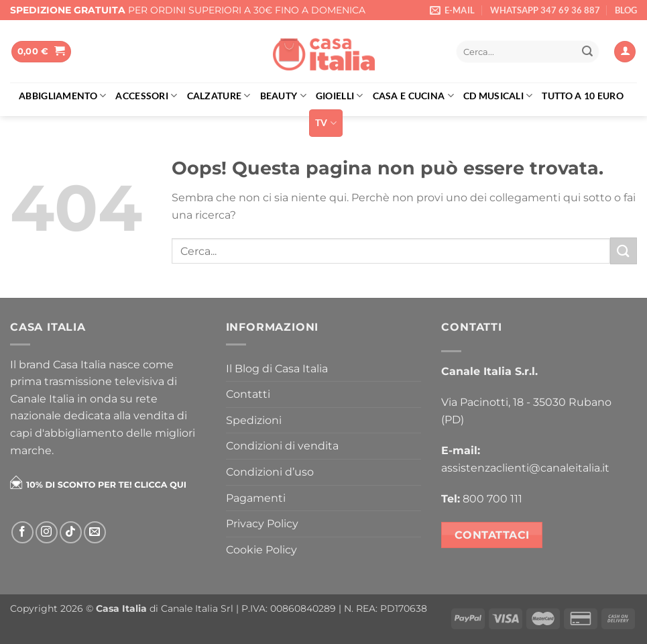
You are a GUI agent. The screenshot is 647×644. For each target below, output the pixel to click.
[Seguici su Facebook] (22, 532)
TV (326, 123)
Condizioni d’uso (270, 472)
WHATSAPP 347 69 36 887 (545, 10)
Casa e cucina (413, 96)
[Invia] (587, 52)
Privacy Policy (262, 524)
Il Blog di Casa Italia (277, 369)
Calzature (219, 96)
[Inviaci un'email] (95, 532)
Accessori (146, 96)
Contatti (248, 394)
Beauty (283, 96)
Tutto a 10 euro (582, 96)
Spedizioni (254, 420)
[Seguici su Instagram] (47, 532)
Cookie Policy (261, 550)
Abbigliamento (62, 96)
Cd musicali (498, 96)
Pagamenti (256, 498)
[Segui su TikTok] (71, 532)
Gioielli (340, 96)
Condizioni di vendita (282, 446)
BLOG (626, 10)
